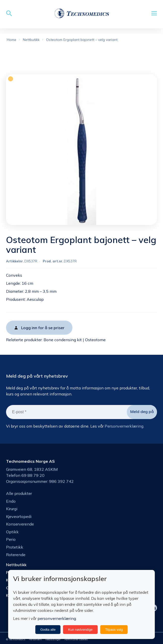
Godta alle (48, 630)
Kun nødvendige (80, 630)
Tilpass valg (114, 630)
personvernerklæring (57, 618)
